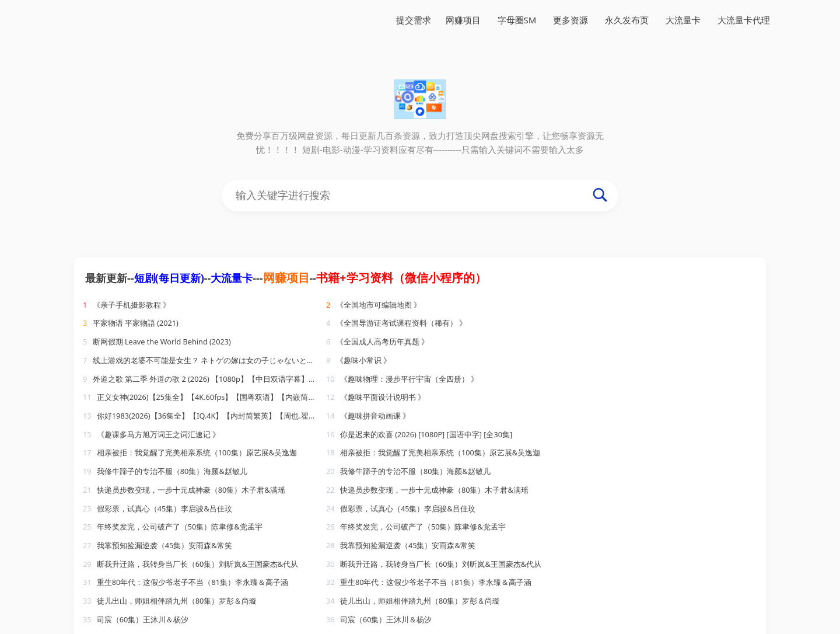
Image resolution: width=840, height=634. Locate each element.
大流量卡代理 (744, 20)
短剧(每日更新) (169, 278)
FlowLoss (236, 614)
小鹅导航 (162, 628)
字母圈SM (517, 20)
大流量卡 (683, 20)
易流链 (361, 614)
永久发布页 (627, 20)
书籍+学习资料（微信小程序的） (401, 278)
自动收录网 (658, 614)
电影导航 (202, 628)
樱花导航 (508, 628)
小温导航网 (448, 614)
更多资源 (570, 20)
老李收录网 (707, 614)
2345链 (471, 628)
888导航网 (245, 628)
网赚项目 (463, 20)
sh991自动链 (113, 628)
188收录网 (400, 614)
